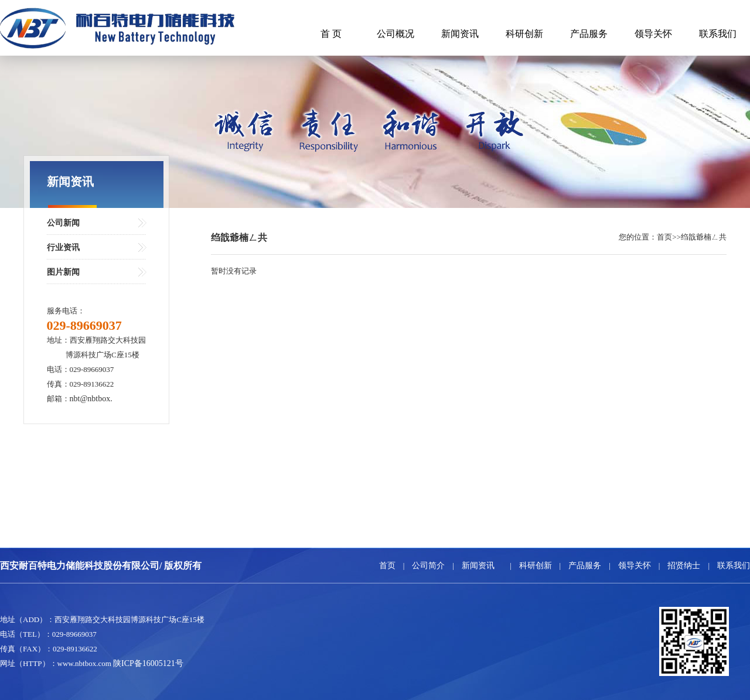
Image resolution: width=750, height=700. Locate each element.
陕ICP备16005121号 (148, 663)
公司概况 (396, 34)
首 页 (331, 34)
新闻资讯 (460, 34)
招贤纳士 (684, 566)
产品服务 (589, 34)
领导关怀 (653, 34)
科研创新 (524, 34)
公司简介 (428, 566)
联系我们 (718, 34)
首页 (387, 566)
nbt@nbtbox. (91, 399)
